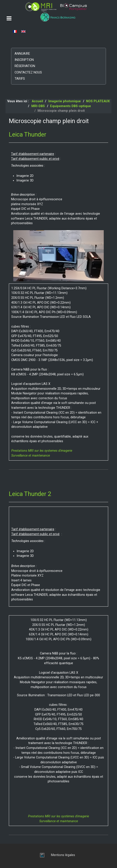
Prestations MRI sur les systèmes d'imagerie (58, 816)
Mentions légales (63, 855)
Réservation (25, 66)
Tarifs (20, 79)
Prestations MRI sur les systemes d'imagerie (42, 451)
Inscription (24, 60)
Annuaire (22, 54)
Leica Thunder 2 (30, 494)
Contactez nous (28, 72)
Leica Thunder (28, 135)
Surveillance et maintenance (31, 456)
